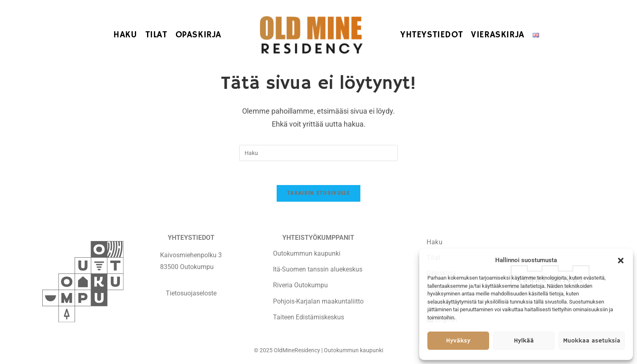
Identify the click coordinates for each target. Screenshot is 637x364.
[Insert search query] (318, 153)
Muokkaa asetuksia (592, 341)
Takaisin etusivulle (318, 194)
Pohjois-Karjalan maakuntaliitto (318, 301)
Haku (434, 242)
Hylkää (524, 341)
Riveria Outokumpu (300, 285)
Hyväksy (458, 341)
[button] (621, 261)
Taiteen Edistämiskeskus (309, 318)
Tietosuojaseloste (191, 293)
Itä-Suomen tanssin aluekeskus (318, 270)
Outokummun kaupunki (307, 254)
